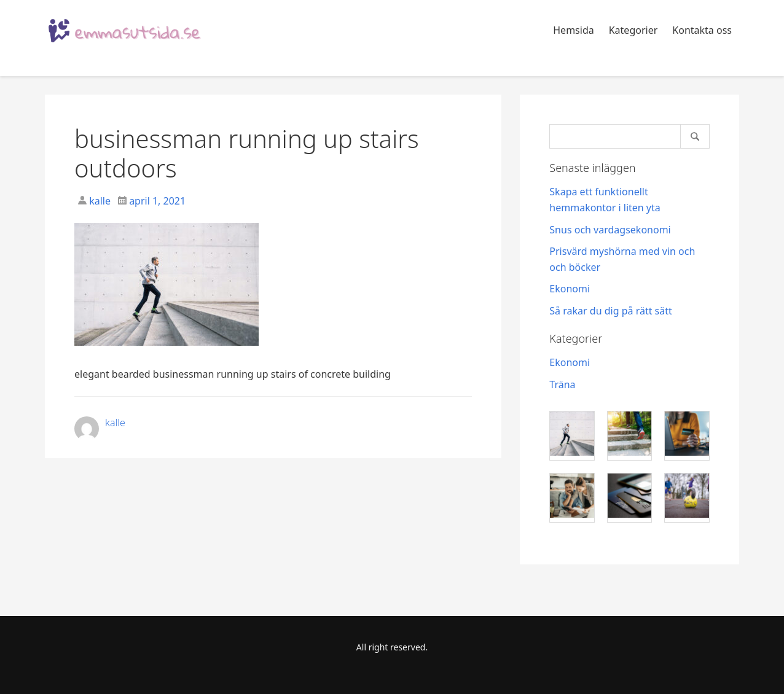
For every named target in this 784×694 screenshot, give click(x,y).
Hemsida (573, 30)
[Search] (629, 136)
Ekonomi (570, 289)
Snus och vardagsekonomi (610, 230)
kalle (99, 201)
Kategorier (633, 30)
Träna (562, 384)
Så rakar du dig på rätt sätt (610, 311)
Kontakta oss (702, 30)
